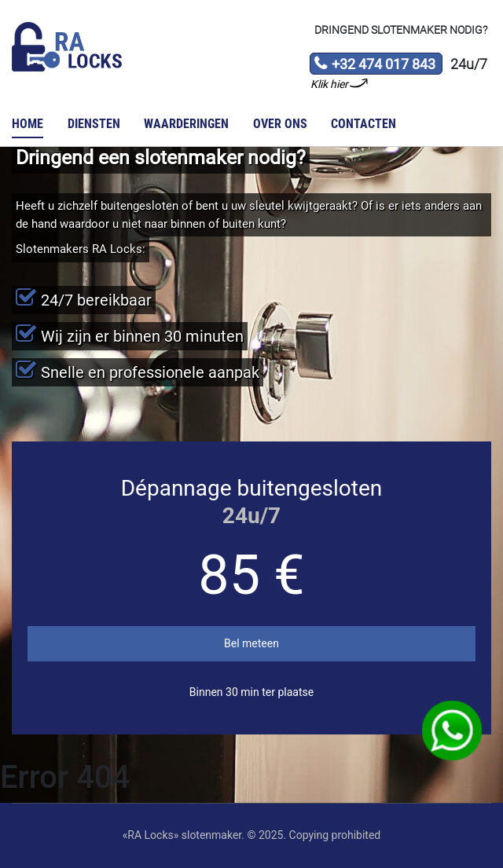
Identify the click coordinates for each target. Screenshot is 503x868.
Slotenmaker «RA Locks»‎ (67, 47)
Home (28, 124)
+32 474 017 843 (374, 65)
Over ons (280, 124)
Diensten (94, 124)
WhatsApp (452, 731)
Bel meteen (251, 643)
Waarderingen (186, 124)
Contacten (363, 124)
